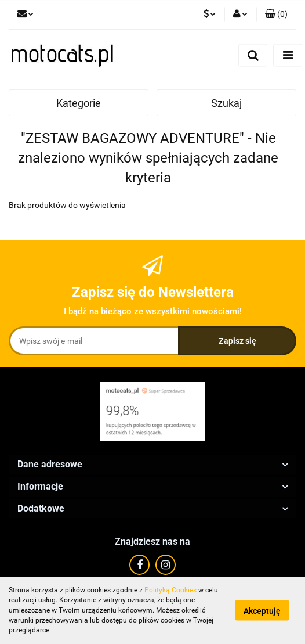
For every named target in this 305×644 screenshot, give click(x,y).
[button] (276, 15)
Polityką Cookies (170, 590)
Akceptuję (262, 611)
